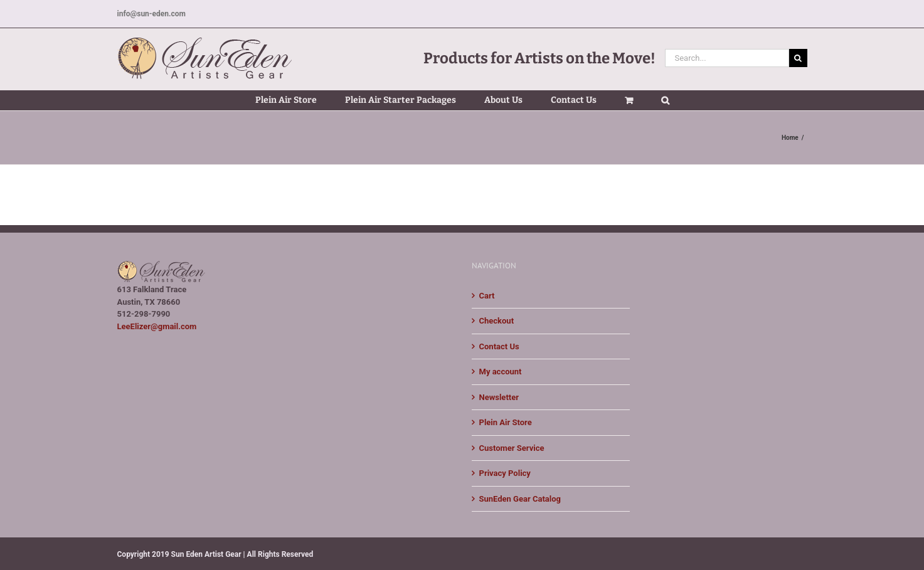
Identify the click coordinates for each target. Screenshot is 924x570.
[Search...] (727, 58)
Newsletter (499, 397)
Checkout (497, 321)
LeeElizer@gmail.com (157, 326)
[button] (665, 100)
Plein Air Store (506, 422)
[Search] (798, 58)
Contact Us (499, 346)
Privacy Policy (505, 473)
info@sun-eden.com (151, 14)
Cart (487, 296)
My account (501, 372)
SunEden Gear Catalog (520, 499)
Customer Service (512, 448)
